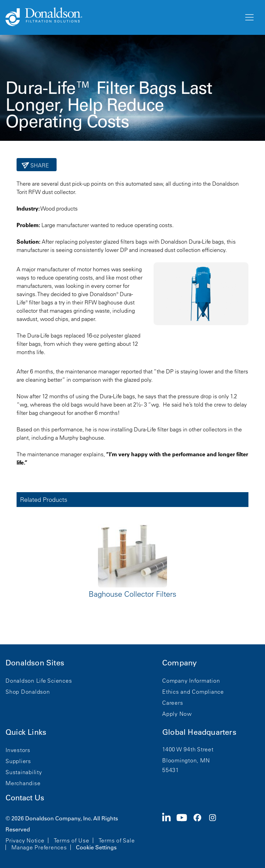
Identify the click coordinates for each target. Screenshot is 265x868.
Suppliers (18, 761)
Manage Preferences (39, 847)
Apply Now (177, 714)
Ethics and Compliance (193, 692)
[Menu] (249, 18)
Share (39, 165)
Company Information (191, 681)
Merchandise (23, 783)
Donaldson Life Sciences (39, 681)
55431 (171, 770)
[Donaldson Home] (122, 17)
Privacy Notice (25, 840)
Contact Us (25, 798)
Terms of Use (72, 840)
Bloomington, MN (186, 760)
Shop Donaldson (28, 692)
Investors (18, 750)
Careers (173, 703)
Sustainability (24, 772)
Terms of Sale (117, 840)
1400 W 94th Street (188, 749)
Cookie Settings (96, 847)
